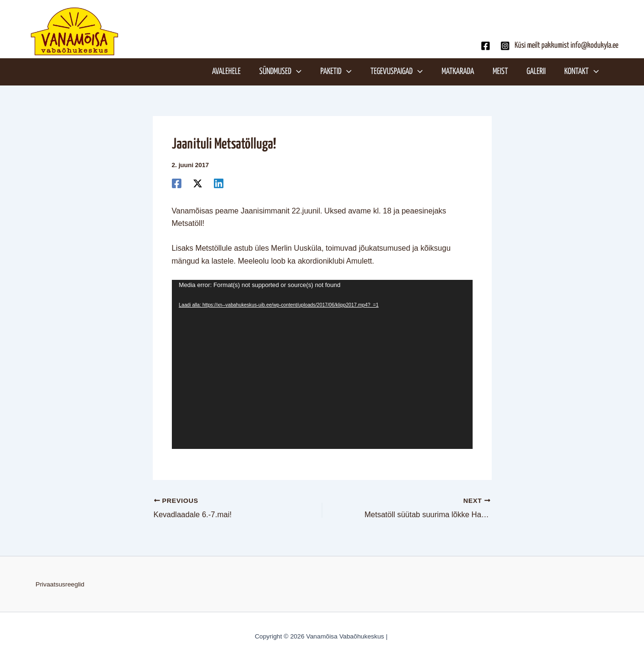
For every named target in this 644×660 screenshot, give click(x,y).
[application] (301, 72)
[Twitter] (198, 183)
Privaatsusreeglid (60, 584)
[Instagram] (505, 46)
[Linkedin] (219, 183)
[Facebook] (486, 46)
